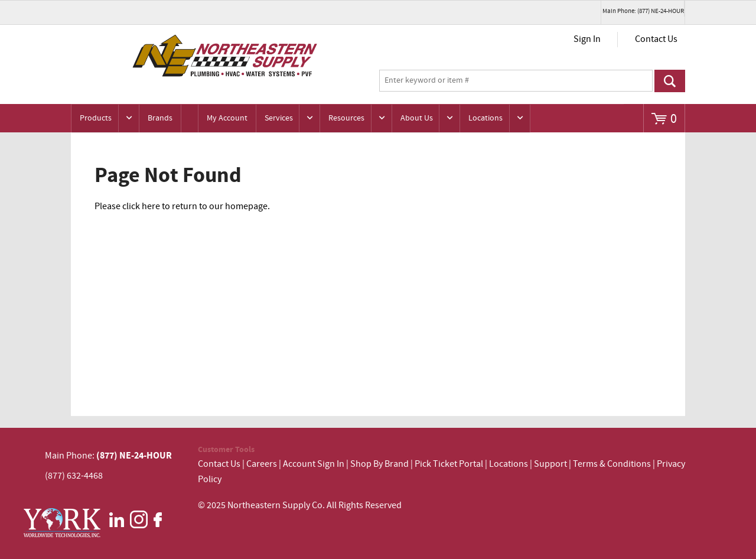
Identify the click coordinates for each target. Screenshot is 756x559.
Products (96, 118)
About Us (417, 118)
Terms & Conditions (612, 464)
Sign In (587, 39)
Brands (160, 118)
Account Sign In (315, 464)
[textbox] (516, 81)
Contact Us (656, 39)
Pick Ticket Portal (449, 464)
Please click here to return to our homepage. (182, 207)
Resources (346, 118)
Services (279, 118)
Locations (485, 118)
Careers (262, 464)
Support (550, 464)
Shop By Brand (379, 464)
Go (670, 81)
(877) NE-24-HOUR (133, 456)
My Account (227, 118)
